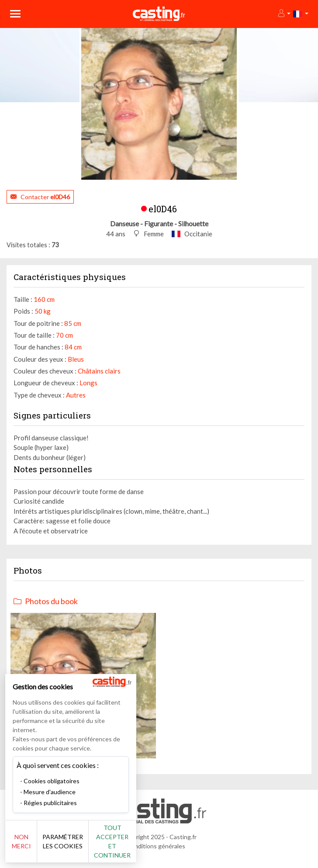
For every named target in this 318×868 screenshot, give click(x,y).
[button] (284, 14)
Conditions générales (156, 846)
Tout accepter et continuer (112, 841)
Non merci (21, 841)
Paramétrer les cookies (63, 841)
